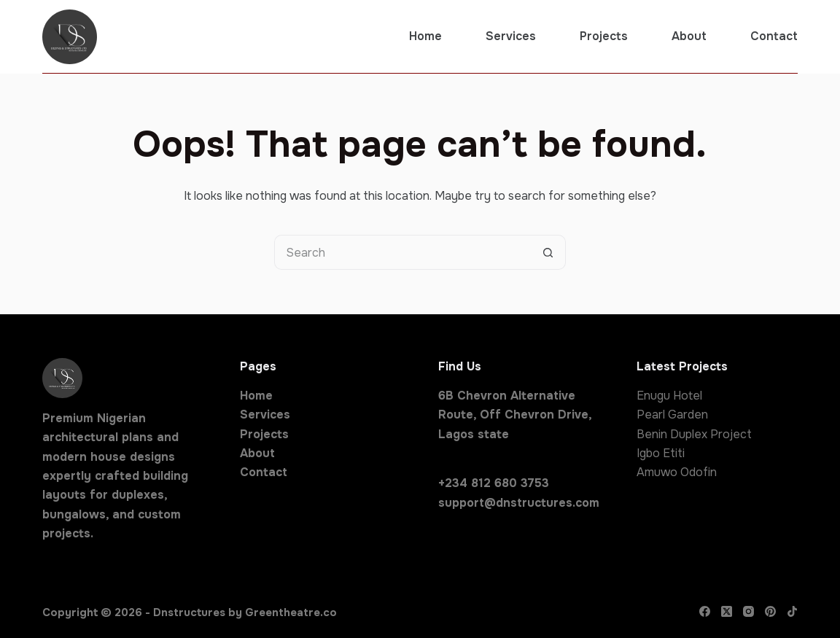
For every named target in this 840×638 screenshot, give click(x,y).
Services (511, 36)
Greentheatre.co (291, 612)
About (689, 36)
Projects (604, 36)
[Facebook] (705, 611)
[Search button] (548, 252)
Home (425, 36)
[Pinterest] (770, 611)
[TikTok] (792, 611)
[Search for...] (402, 252)
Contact (774, 36)
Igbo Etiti (661, 453)
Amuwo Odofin (677, 472)
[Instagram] (748, 611)
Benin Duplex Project (694, 434)
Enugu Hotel (669, 396)
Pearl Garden (672, 415)
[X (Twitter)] (727, 611)
